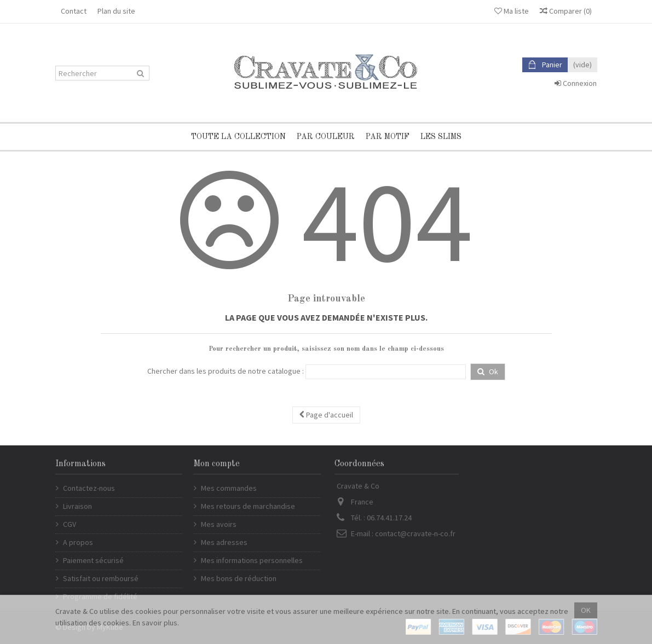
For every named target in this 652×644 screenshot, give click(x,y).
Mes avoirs (219, 524)
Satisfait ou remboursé (101, 578)
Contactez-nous (89, 488)
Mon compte (217, 464)
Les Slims (441, 137)
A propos (78, 542)
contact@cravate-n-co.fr (415, 533)
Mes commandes (229, 488)
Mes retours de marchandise (248, 506)
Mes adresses (224, 542)
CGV (70, 524)
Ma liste (512, 11)
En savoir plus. (156, 623)
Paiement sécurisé (93, 560)
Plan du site (116, 11)
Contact (74, 11)
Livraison (77, 506)
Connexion (576, 83)
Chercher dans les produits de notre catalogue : (226, 371)
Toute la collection (238, 137)
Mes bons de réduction (239, 578)
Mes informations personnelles (252, 560)
